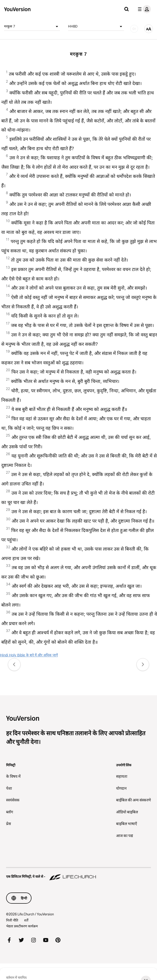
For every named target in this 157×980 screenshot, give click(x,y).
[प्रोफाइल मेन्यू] (143, 9)
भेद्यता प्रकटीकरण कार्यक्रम (22, 926)
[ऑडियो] (134, 29)
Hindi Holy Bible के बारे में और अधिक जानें (29, 655)
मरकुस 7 (32, 26)
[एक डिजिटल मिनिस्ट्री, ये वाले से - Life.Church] (78, 874)
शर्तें (26, 920)
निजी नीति (12, 920)
